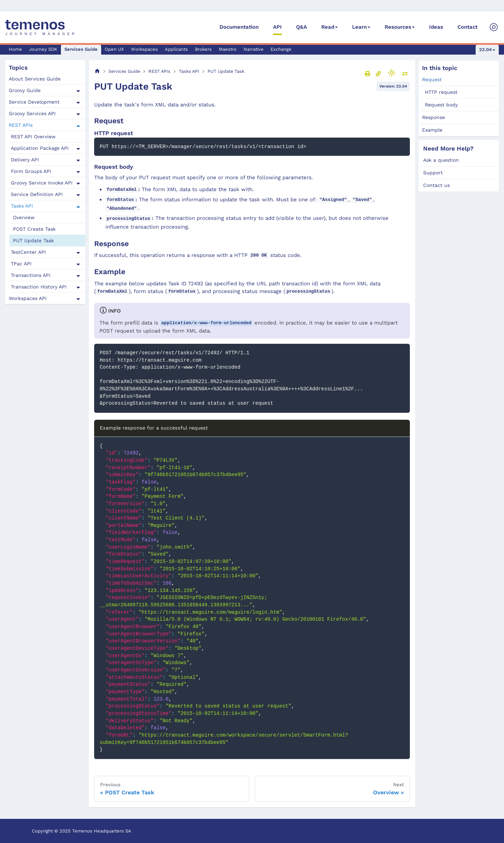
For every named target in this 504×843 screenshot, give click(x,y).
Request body (441, 105)
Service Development (34, 102)
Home (15, 49)
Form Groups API (31, 171)
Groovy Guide (25, 90)
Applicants (176, 49)
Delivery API (25, 160)
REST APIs (21, 125)
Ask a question (441, 160)
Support (433, 173)
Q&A (302, 27)
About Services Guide (35, 79)
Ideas (436, 27)
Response (433, 117)
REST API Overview (33, 137)
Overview (24, 217)
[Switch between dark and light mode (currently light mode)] (392, 73)
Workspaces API (28, 298)
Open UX (114, 49)
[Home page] (97, 71)
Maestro (228, 49)
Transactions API (31, 275)
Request (432, 79)
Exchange (281, 49)
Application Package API (40, 148)
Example (432, 130)
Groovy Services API (32, 113)
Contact (467, 27)
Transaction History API (39, 287)
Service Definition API (37, 194)
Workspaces (144, 49)
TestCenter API (28, 252)
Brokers (203, 49)
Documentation (239, 27)
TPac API (21, 264)
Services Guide (81, 49)
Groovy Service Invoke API (42, 183)
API (277, 27)
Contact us (436, 185)
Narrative (254, 49)
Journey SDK (43, 49)
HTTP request (441, 92)
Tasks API (22, 206)
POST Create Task (34, 229)
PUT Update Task (33, 241)
